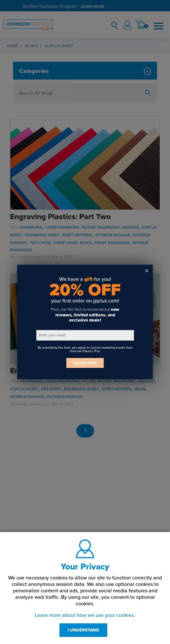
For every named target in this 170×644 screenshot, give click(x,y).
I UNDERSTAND (83, 630)
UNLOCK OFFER (85, 363)
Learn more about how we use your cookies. (85, 615)
